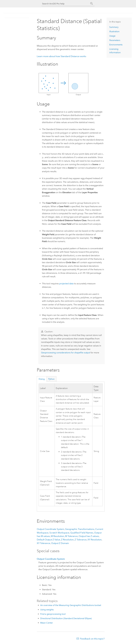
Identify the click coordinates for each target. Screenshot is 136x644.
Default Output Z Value (48, 540)
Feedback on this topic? (92, 639)
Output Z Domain (60, 543)
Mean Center (47, 623)
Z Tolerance (81, 540)
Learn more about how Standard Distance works (61, 56)
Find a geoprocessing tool (53, 614)
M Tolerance (71, 536)
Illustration (114, 31)
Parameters (115, 40)
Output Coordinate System (50, 529)
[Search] (92, 4)
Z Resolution (67, 540)
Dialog (42, 379)
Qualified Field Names (82, 533)
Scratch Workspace (59, 533)
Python (51, 379)
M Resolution (58, 536)
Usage (112, 36)
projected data (66, 284)
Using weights (47, 610)
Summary (114, 27)
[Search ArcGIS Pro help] (65, 4)
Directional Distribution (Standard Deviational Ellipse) (66, 618)
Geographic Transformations (80, 529)
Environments (116, 45)
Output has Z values (89, 536)
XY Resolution (95, 540)
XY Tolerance (43, 543)
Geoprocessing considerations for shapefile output (66, 353)
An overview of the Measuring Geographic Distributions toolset (71, 605)
